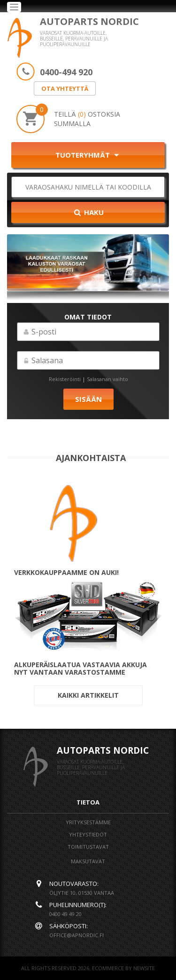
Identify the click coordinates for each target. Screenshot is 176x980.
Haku (88, 212)
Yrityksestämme (88, 822)
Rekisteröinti (65, 379)
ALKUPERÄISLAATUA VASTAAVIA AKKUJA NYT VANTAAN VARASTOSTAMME (80, 669)
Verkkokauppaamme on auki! (66, 573)
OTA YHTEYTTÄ (65, 88)
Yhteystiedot (88, 834)
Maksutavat (88, 861)
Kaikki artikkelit (88, 695)
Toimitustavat (88, 847)
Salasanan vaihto (107, 379)
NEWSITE (144, 968)
